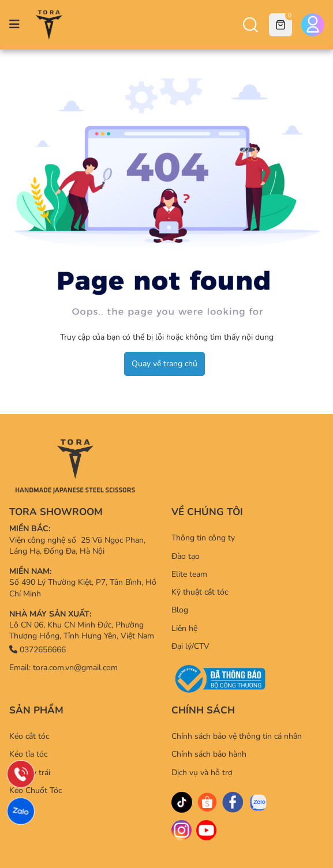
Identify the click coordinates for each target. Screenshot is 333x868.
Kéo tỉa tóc (28, 754)
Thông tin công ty (203, 538)
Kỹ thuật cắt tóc (200, 592)
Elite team (189, 574)
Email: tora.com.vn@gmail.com (63, 668)
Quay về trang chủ (164, 364)
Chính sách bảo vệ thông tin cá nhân (237, 736)
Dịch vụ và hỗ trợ (202, 773)
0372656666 (38, 650)
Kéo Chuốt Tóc (35, 790)
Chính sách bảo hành (209, 754)
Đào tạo (186, 556)
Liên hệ (184, 628)
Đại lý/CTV (190, 646)
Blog (180, 610)
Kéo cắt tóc (29, 736)
